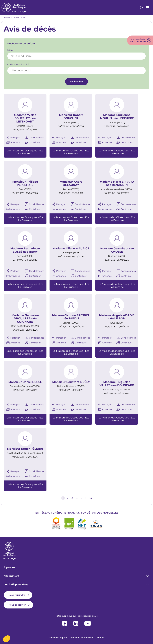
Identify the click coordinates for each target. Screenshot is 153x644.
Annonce (15, 142)
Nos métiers (11, 576)
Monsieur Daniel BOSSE (25, 382)
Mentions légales (58, 638)
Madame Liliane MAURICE (71, 249)
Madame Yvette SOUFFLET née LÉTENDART (25, 118)
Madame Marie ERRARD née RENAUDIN (117, 184)
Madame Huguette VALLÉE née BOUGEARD (117, 384)
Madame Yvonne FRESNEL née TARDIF (71, 317)
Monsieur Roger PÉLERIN (25, 449)
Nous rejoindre (17, 595)
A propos (9, 567)
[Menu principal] (147, 8)
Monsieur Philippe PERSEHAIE (25, 184)
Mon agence (141, 8)
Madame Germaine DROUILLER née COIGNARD (25, 319)
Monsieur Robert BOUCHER (71, 117)
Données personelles (82, 638)
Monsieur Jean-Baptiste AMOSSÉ (117, 250)
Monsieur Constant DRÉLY (71, 382)
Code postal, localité (18, 65)
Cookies (100, 638)
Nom (10, 50)
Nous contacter (17, 605)
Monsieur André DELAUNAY (71, 184)
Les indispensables (16, 585)
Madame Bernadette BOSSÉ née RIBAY (25, 250)
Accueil (7, 18)
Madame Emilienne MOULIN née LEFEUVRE (117, 117)
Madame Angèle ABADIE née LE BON (117, 317)
